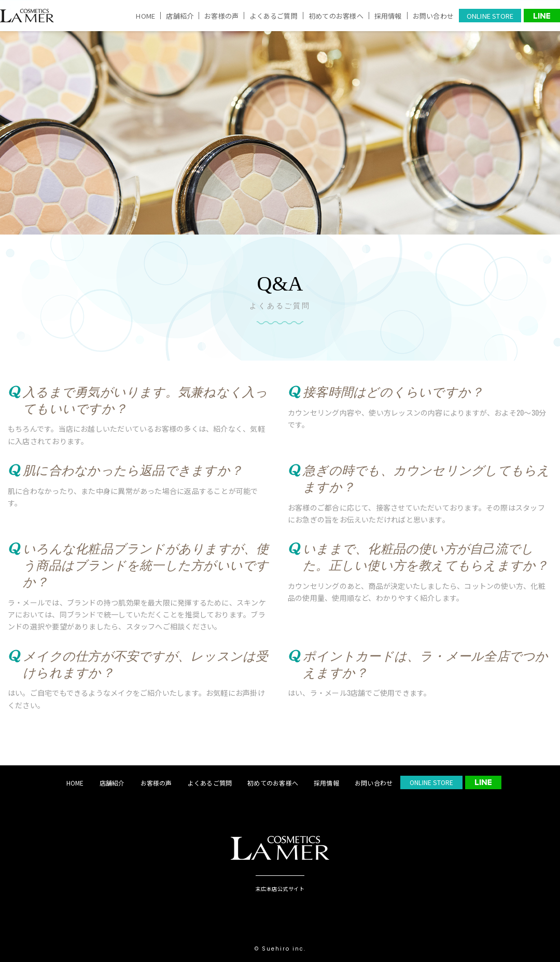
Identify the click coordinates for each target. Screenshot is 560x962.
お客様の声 (221, 16)
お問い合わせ (433, 16)
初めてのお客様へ (336, 16)
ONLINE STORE (490, 16)
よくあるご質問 (274, 16)
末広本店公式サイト (280, 888)
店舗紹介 (180, 16)
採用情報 (388, 16)
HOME (145, 16)
